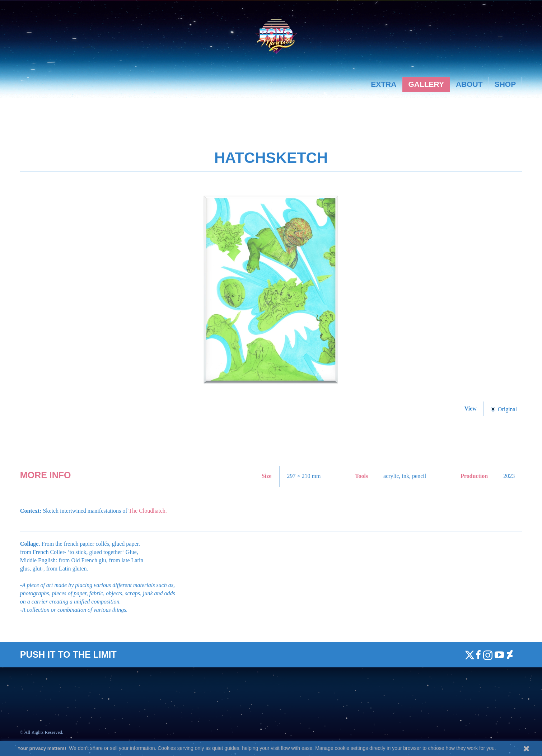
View (471, 408)
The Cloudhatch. (148, 511)
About (469, 84)
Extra (384, 84)
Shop (505, 84)
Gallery (426, 84)
